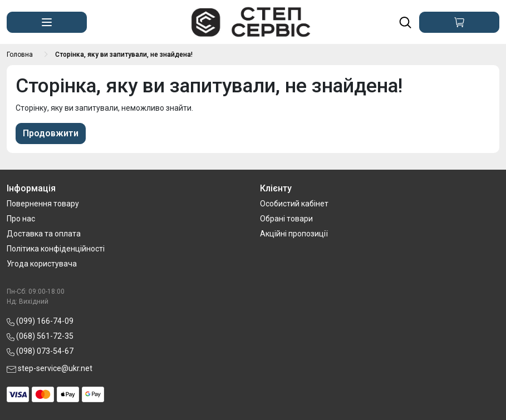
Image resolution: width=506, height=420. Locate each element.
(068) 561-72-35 (40, 336)
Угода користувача (42, 264)
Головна (20, 55)
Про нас (21, 219)
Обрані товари (286, 219)
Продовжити (51, 133)
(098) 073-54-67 (40, 351)
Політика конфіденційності (56, 249)
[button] (47, 22)
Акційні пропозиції (294, 234)
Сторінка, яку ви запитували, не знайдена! (124, 55)
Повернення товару (43, 204)
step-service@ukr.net (50, 368)
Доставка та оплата (44, 234)
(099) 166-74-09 (40, 321)
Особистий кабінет (294, 204)
